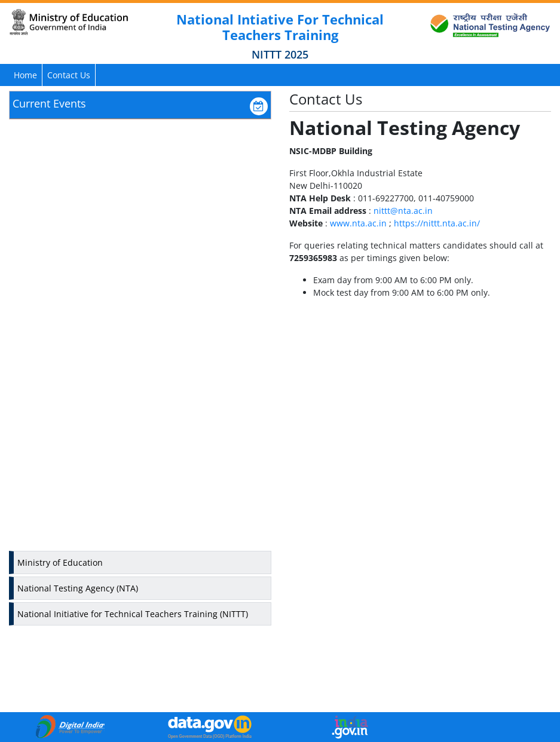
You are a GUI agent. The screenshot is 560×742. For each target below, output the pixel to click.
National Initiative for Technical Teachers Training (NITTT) (133, 614)
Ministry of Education (60, 562)
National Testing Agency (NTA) (78, 588)
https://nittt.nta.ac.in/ (437, 223)
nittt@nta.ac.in (403, 211)
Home (25, 75)
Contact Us (69, 75)
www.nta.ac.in (358, 223)
